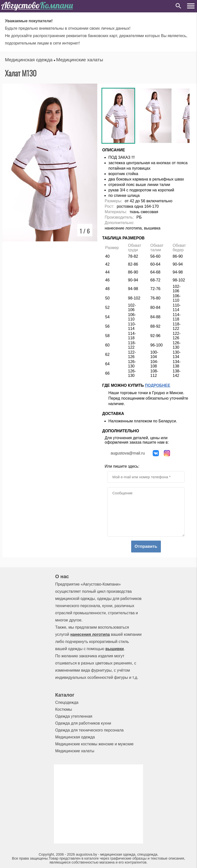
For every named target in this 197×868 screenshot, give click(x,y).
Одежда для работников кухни (83, 723)
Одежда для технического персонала (89, 730)
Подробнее (158, 385)
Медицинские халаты (80, 60)
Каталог (65, 695)
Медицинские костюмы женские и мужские (94, 744)
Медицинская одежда (29, 60)
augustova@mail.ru (128, 453)
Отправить (146, 546)
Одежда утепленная (74, 716)
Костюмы (64, 709)
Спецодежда (67, 702)
